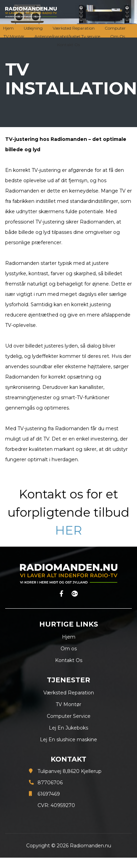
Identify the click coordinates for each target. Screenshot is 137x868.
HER (68, 530)
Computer (115, 28)
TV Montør (14, 36)
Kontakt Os (68, 45)
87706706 (50, 783)
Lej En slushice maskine (68, 740)
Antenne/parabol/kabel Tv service (67, 36)
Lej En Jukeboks (68, 728)
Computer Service (69, 716)
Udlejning (33, 28)
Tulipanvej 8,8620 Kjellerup (70, 771)
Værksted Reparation (74, 28)
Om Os (118, 36)
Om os (69, 649)
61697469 (49, 794)
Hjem (8, 28)
